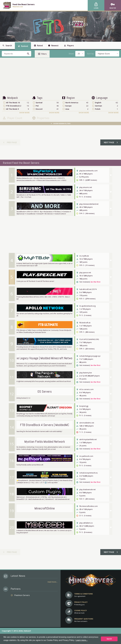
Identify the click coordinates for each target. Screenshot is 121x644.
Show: (71, 54)
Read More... (53, 582)
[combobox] (80, 54)
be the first (96, 282)
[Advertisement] (60, 77)
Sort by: (91, 54)
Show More (24, 113)
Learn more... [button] (82, 640)
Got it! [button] (109, 639)
